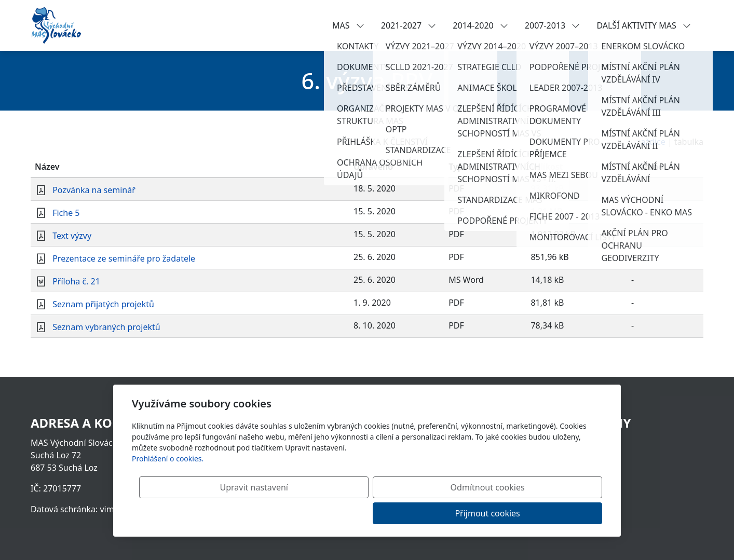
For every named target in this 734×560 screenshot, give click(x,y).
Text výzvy (72, 236)
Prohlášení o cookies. (168, 484)
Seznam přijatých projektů (103, 304)
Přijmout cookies (552, 513)
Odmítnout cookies (449, 513)
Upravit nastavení (344, 513)
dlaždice (650, 142)
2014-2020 (480, 25)
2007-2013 (553, 25)
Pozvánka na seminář (94, 190)
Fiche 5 (66, 213)
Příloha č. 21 (76, 281)
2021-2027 (409, 25)
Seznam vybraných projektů (106, 327)
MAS (348, 25)
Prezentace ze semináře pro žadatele (124, 258)
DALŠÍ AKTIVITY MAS (644, 25)
